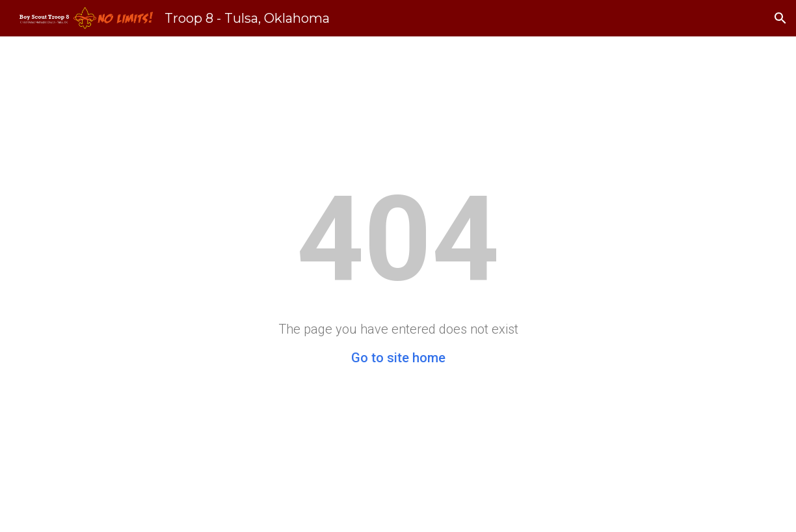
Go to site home (398, 358)
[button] (780, 18)
